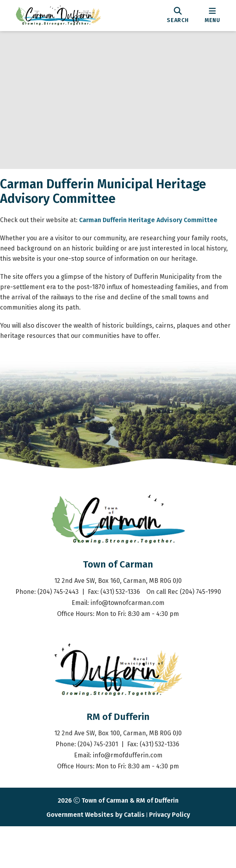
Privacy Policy (170, 856)
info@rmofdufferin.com (128, 797)
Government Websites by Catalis (96, 856)
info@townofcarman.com (127, 645)
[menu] (212, 15)
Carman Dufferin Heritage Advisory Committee (156, 228)
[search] (178, 15)
